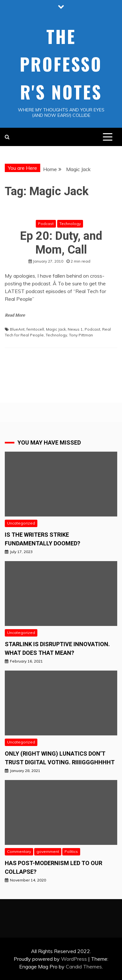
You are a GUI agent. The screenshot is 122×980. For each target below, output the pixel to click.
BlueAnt (17, 329)
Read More (15, 315)
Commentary (19, 851)
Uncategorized (21, 523)
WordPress (74, 959)
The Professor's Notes (61, 64)
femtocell (35, 329)
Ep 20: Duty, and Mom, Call (61, 243)
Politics (71, 851)
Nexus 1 (75, 329)
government (48, 851)
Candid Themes (84, 967)
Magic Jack (56, 329)
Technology (70, 224)
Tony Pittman (81, 335)
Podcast (46, 224)
